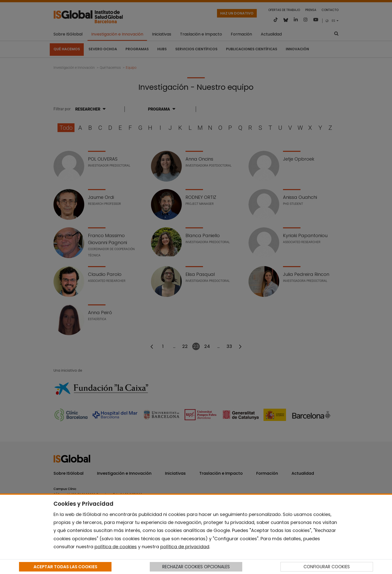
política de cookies (116, 547)
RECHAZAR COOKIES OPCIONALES (196, 567)
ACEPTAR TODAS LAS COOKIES (65, 567)
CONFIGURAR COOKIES (327, 567)
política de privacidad (185, 547)
